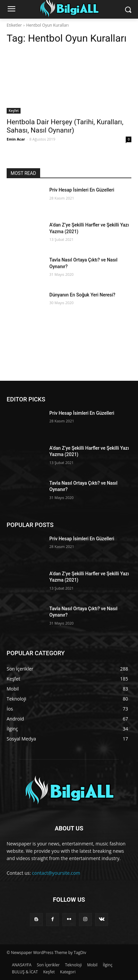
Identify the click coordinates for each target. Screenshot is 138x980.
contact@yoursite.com (56, 873)
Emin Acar (16, 139)
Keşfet (14, 111)
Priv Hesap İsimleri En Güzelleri (82, 190)
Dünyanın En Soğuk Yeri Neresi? (82, 295)
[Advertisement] (69, 355)
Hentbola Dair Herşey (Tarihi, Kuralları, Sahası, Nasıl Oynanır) (65, 126)
